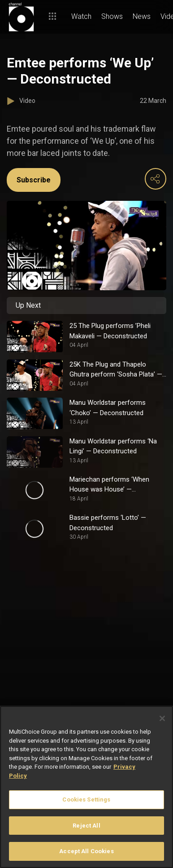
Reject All (86, 826)
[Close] (162, 718)
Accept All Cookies (86, 851)
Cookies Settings (86, 799)
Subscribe (34, 180)
